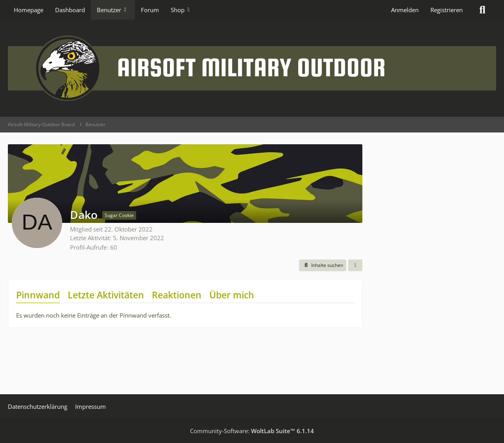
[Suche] (482, 10)
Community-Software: (252, 431)
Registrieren (447, 10)
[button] (323, 265)
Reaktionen (177, 295)
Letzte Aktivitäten (106, 295)
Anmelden (405, 10)
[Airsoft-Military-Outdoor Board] (252, 68)
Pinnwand (38, 295)
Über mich (232, 295)
